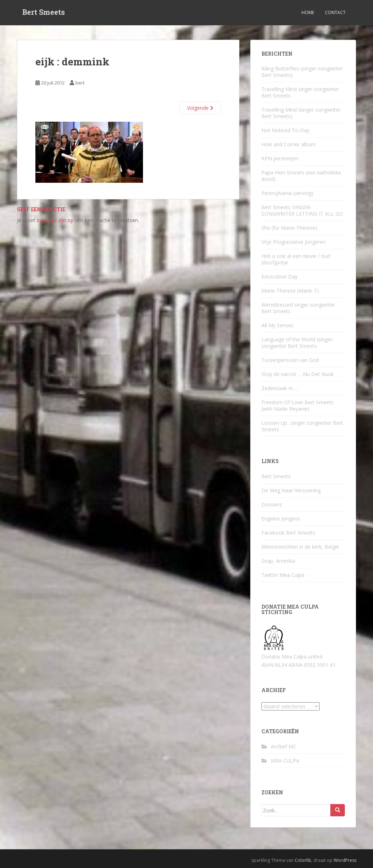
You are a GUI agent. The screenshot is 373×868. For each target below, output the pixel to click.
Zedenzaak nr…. (280, 388)
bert (80, 83)
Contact (335, 12)
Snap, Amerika (278, 561)
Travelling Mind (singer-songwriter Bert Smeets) (301, 113)
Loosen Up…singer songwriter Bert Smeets (302, 426)
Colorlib (303, 860)
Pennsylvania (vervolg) (287, 193)
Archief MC (284, 746)
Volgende (200, 108)
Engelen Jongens (281, 519)
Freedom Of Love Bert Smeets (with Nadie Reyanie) (298, 405)
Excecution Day (279, 277)
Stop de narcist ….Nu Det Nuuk (298, 374)
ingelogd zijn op (55, 220)
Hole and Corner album (289, 144)
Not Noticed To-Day (285, 130)
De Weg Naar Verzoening (291, 490)
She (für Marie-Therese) (289, 228)
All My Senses (277, 325)
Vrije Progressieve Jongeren (294, 242)
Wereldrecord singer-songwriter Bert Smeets (298, 308)
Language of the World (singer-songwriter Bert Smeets (298, 343)
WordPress (345, 860)
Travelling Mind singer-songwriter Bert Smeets (300, 92)
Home (308, 12)
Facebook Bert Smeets (288, 533)
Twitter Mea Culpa (283, 575)
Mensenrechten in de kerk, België (300, 547)
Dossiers (272, 504)
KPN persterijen (280, 158)
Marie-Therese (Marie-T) (290, 291)
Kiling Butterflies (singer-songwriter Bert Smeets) (302, 72)
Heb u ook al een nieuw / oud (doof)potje (296, 259)
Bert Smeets (44, 13)
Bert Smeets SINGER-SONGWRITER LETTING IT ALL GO (302, 210)
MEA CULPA (285, 761)
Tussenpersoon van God (290, 360)
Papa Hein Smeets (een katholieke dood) (301, 176)
